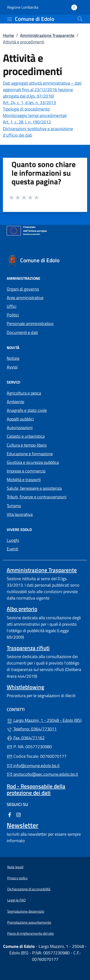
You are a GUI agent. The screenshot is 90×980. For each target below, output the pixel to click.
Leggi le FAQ (16, 900)
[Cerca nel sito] (80, 19)
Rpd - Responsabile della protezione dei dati (36, 789)
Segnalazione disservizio (26, 911)
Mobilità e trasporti (24, 480)
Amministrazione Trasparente (47, 35)
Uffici (12, 306)
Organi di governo (23, 289)
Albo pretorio (22, 609)
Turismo (14, 506)
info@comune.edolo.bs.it (33, 766)
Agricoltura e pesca (24, 393)
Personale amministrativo (30, 324)
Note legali (15, 867)
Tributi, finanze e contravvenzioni (37, 497)
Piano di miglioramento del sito (30, 933)
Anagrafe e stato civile (27, 410)
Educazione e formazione (30, 454)
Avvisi (12, 367)
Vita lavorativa (20, 514)
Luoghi (13, 540)
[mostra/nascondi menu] (10, 19)
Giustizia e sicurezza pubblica (33, 462)
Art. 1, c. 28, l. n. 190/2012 (27, 122)
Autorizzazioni (20, 428)
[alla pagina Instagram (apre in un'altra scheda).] (18, 814)
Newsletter (23, 825)
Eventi (12, 549)
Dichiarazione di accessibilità (29, 889)
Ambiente (15, 402)
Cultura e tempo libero (27, 445)
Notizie (13, 358)
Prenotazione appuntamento (29, 922)
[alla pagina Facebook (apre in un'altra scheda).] (10, 814)
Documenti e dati (22, 332)
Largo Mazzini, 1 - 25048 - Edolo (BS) (45, 720)
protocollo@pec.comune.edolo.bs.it (42, 774)
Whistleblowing (25, 687)
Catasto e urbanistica (26, 436)
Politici (13, 315)
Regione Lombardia (23, 7)
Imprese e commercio (26, 471)
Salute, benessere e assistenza (34, 488)
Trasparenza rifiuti (28, 648)
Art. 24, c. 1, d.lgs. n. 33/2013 (29, 102)
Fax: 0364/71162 (26, 738)
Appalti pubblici (20, 419)
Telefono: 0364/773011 (32, 729)
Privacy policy (17, 878)
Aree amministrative (25, 298)
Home (8, 35)
